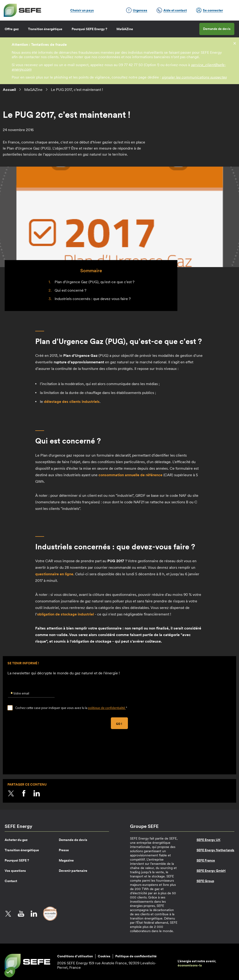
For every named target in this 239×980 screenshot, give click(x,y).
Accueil (9, 89)
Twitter (11, 793)
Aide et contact (172, 10)
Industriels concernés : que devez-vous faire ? (93, 299)
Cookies (104, 956)
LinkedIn (37, 793)
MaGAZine (125, 29)
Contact (11, 881)
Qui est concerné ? (70, 290)
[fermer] (235, 43)
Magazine (66, 860)
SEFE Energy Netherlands (215, 850)
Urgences (137, 10)
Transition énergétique (45, 29)
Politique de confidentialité (136, 956)
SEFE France (206, 860)
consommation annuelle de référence (130, 475)
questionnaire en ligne (54, 574)
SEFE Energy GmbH (211, 871)
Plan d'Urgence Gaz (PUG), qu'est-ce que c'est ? (95, 282)
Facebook (24, 793)
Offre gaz (12, 29)
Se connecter (209, 10)
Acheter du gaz (16, 840)
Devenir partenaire (73, 871)
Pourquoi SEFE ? (17, 860)
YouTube (21, 914)
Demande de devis (217, 29)
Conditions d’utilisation (75, 956)
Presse (64, 850)
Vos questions (15, 871)
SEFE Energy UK (208, 840)
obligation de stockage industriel (65, 614)
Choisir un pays (82, 10)
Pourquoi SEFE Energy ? (89, 29)
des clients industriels (72, 401)
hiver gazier (103, 142)
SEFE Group (205, 881)
